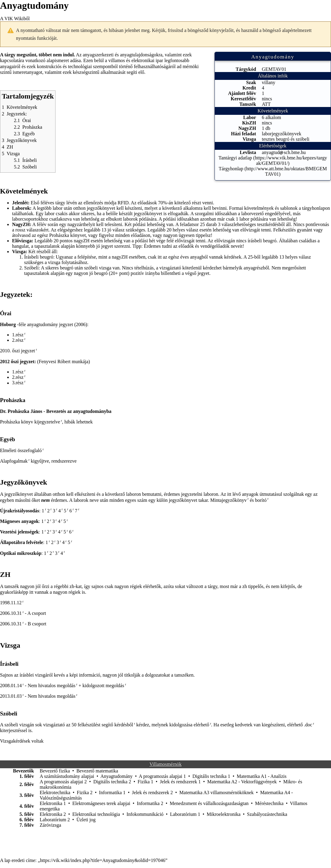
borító (261, 500)
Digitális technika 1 (211, 776)
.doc (308, 725)
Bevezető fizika (55, 771)
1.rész (18, 335)
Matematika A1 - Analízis (262, 776)
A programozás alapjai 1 (162, 776)
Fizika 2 (85, 793)
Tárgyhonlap (231, 169)
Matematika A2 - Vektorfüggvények (242, 782)
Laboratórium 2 (55, 820)
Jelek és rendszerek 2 (152, 793)
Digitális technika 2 (112, 782)
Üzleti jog (86, 820)
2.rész (18, 340)
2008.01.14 (11, 686)
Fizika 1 (145, 782)
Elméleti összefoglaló (21, 450)
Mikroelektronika (224, 814)
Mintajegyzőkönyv (229, 500)
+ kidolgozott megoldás (101, 686)
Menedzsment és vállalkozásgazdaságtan (209, 803)
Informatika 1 (112, 793)
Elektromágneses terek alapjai (101, 803)
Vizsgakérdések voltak (22, 741)
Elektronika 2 (53, 814)
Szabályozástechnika (267, 814)
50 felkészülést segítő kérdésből (102, 725)
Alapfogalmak (14, 461)
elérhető (202, 725)
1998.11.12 (11, 603)
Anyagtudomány (117, 776)
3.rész (18, 383)
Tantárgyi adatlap (235, 158)
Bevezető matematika (97, 771)
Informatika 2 (150, 803)
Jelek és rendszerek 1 (180, 782)
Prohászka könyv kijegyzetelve (30, 422)
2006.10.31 (11, 613)
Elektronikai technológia (96, 814)
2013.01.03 (11, 696)
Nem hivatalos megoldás (52, 686)
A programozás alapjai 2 (63, 782)
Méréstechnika (269, 803)
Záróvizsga (51, 825)
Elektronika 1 (53, 803)
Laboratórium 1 (185, 814)
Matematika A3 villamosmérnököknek (216, 793)
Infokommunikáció (145, 814)
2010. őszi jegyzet (18, 351)
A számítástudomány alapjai (67, 776)
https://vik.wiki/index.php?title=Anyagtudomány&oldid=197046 (102, 860)
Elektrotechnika (55, 793)
